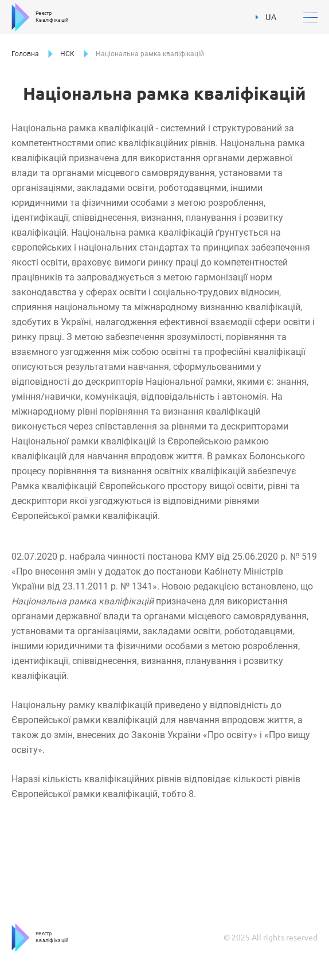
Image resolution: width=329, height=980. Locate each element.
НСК (67, 54)
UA (266, 17)
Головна (25, 54)
